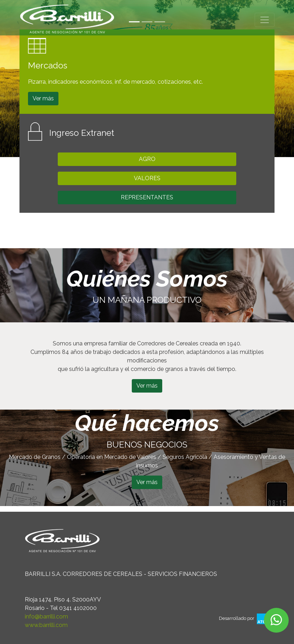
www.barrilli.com (46, 625)
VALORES (147, 178)
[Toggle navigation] (265, 20)
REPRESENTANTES (147, 197)
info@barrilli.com (46, 617)
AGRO (147, 159)
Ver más (43, 98)
